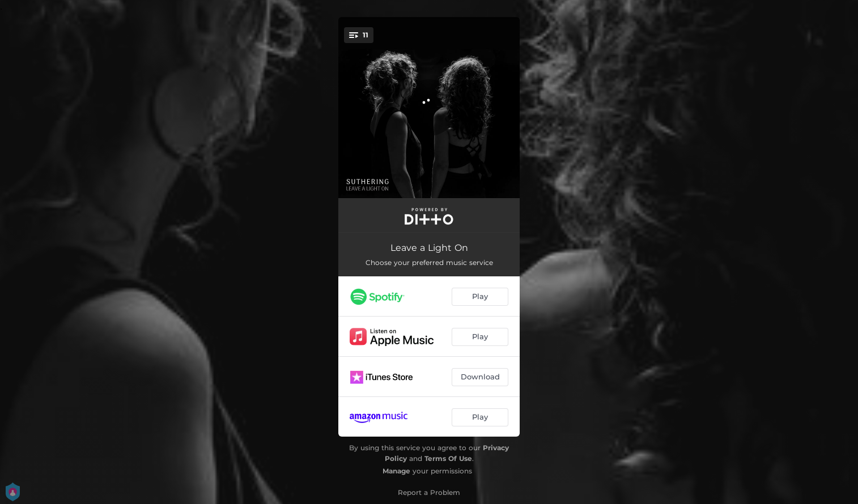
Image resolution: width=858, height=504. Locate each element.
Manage (396, 471)
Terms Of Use (448, 458)
